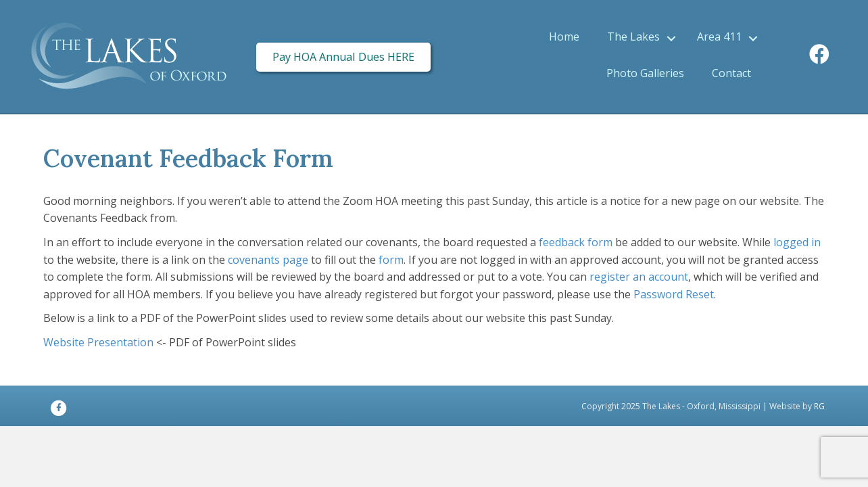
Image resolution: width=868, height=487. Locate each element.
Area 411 (719, 37)
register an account (639, 277)
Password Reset (674, 294)
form (391, 260)
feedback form (576, 242)
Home (564, 37)
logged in (797, 242)
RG (819, 406)
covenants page (268, 260)
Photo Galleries (645, 73)
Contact (731, 73)
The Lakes (633, 37)
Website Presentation (98, 342)
